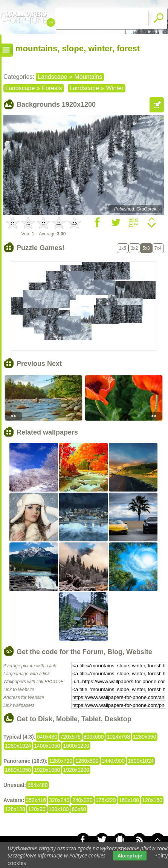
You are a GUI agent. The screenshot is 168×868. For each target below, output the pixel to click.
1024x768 (118, 737)
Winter (115, 88)
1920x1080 (47, 770)
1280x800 (87, 761)
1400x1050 (47, 746)
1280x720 (61, 761)
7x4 (158, 248)
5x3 (146, 248)
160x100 (129, 800)
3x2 (134, 248)
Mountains (88, 77)
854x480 (38, 785)
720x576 (70, 737)
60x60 (79, 809)
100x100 (59, 809)
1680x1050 (18, 770)
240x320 (82, 800)
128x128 (15, 809)
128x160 (152, 800)
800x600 (94, 737)
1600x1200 (76, 746)
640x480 (47, 737)
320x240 (59, 800)
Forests (52, 88)
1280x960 (145, 737)
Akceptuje (130, 856)
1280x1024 (18, 746)
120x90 (37, 809)
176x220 (106, 800)
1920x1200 (76, 770)
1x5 (123, 248)
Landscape (52, 77)
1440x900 (113, 761)
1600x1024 (141, 761)
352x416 (36, 800)
